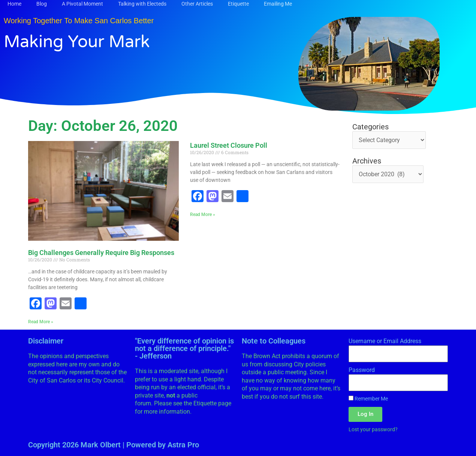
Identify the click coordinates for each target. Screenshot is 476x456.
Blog (42, 4)
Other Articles (197, 4)
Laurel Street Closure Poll (229, 145)
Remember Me (368, 399)
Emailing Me (278, 4)
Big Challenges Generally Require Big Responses (101, 253)
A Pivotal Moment (82, 4)
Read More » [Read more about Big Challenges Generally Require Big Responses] (41, 322)
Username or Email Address (385, 341)
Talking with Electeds (142, 4)
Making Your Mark (77, 42)
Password (362, 370)
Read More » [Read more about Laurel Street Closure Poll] (203, 214)
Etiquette (238, 4)
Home (14, 4)
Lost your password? (373, 429)
